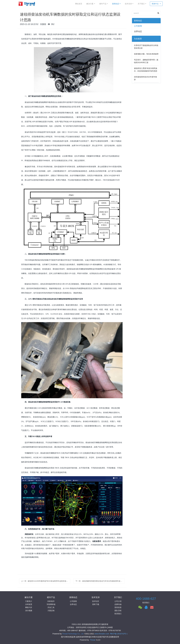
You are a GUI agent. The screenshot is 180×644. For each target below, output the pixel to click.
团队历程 (118, 611)
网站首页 (79, 4)
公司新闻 (138, 26)
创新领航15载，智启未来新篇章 (146, 54)
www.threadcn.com (102, 634)
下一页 (100, 581)
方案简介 (29, 601)
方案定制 (51, 611)
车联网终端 (51, 604)
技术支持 (128, 4)
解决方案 (90, 4)
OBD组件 (51, 601)
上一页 (46, 581)
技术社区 (96, 601)
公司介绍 (118, 601)
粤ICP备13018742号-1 (119, 634)
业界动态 (138, 31)
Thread (93, 640)
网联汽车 (29, 607)
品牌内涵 (118, 604)
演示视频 (29, 611)
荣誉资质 (118, 607)
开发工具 (51, 607)
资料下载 (96, 604)
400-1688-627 (146, 599)
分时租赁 (29, 604)
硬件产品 (103, 4)
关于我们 (141, 4)
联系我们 (118, 614)
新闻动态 (116, 4)
